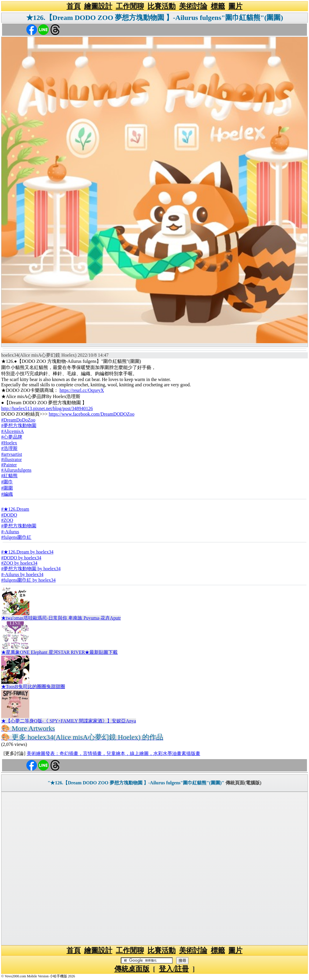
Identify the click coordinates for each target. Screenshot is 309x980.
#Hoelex (9, 443)
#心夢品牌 (12, 437)
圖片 (235, 6)
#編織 (7, 494)
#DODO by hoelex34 (21, 558)
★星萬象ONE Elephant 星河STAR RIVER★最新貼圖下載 (59, 652)
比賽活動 (162, 6)
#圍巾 (7, 482)
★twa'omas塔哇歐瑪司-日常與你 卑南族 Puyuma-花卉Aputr (61, 618)
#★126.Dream (15, 509)
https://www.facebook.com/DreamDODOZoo (91, 414)
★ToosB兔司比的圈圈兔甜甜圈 (33, 687)
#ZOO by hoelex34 (19, 563)
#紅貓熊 (9, 476)
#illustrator (11, 459)
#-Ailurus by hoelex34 (22, 574)
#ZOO (7, 520)
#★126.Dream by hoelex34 (27, 552)
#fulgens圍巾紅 (16, 537)
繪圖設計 (98, 6)
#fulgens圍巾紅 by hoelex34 (28, 580)
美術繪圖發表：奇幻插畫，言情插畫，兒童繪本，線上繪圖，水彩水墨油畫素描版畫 (113, 753)
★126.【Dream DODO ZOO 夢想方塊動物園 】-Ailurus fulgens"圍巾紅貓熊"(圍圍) (155, 18)
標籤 (218, 6)
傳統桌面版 (132, 969)
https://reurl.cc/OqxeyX (82, 390)
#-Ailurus (10, 532)
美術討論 (193, 6)
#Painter (9, 465)
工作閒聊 (130, 6)
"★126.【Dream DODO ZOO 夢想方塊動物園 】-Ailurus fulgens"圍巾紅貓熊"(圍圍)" (136, 783)
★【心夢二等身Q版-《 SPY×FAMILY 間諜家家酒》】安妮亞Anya (69, 721)
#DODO (9, 515)
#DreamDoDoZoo (18, 420)
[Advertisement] (154, 869)
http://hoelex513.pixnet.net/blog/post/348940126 (47, 408)
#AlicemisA (12, 431)
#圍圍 (7, 488)
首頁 (74, 6)
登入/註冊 (174, 969)
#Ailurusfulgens (16, 470)
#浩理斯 (9, 448)
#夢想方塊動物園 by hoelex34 (31, 569)
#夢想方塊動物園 (19, 425)
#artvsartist (12, 454)
